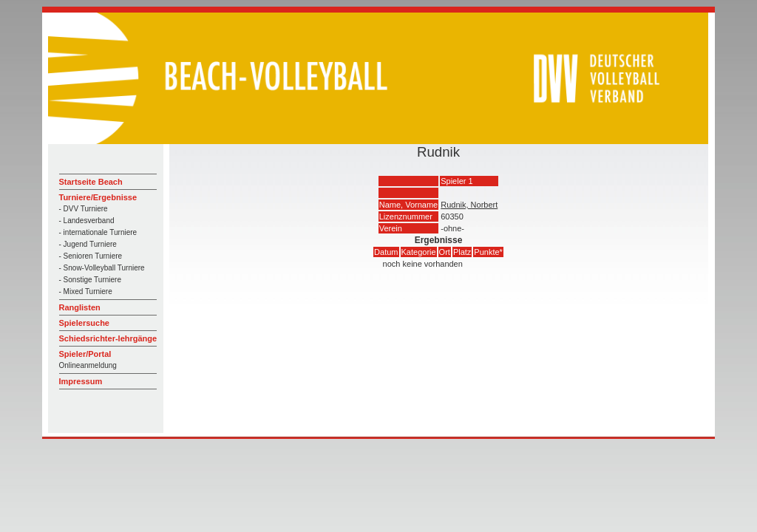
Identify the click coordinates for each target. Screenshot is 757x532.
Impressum (81, 381)
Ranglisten (80, 307)
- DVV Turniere (84, 209)
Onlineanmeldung (88, 365)
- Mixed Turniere (86, 291)
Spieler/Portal (85, 354)
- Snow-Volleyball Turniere (102, 268)
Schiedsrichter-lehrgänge (108, 338)
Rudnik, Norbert (469, 205)
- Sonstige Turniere (91, 280)
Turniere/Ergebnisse (98, 197)
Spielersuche (84, 323)
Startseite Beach (91, 182)
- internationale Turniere (98, 232)
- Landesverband (87, 221)
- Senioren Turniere (91, 256)
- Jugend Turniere (88, 244)
